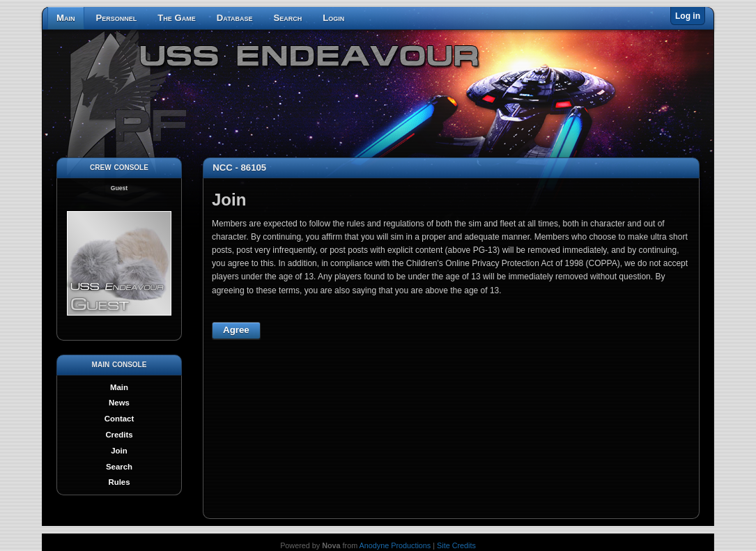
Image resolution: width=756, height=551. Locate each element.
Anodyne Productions (395, 545)
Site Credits (456, 545)
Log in (688, 16)
